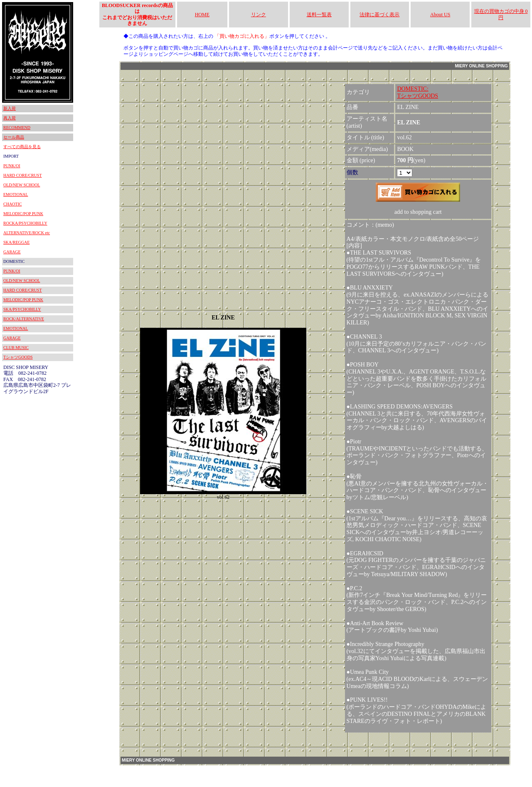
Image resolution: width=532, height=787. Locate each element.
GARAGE (12, 252)
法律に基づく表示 (379, 15)
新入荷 (10, 108)
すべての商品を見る (22, 147)
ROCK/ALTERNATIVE (24, 319)
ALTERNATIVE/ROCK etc (27, 233)
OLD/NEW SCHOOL (22, 185)
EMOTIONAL (16, 194)
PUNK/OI (12, 166)
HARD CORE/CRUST (23, 175)
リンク (259, 15)
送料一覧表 (319, 15)
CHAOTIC (12, 204)
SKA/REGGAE (16, 242)
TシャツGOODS (18, 357)
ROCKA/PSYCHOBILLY (25, 223)
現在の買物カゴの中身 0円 (501, 14)
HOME (202, 15)
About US (440, 15)
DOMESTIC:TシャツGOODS (417, 92)
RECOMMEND (17, 127)
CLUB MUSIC (16, 348)
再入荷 (10, 118)
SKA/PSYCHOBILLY (22, 309)
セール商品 (14, 137)
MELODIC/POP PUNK (23, 214)
